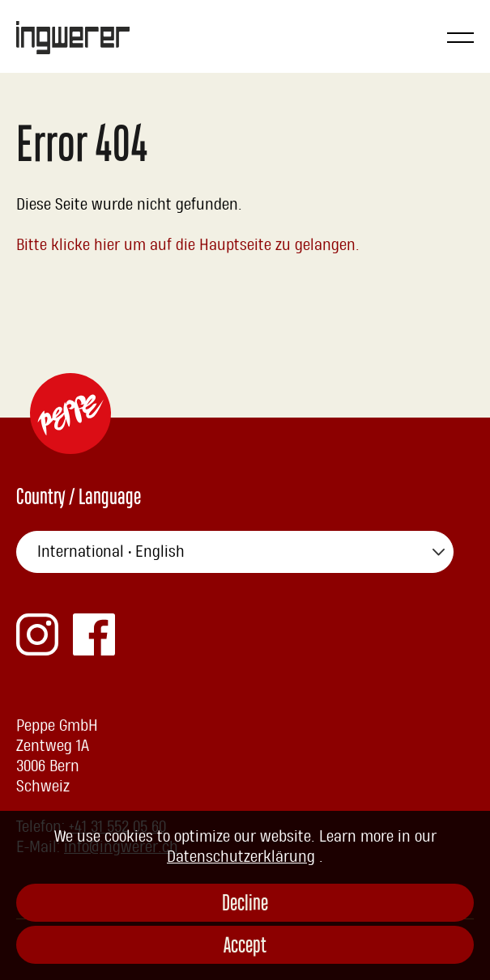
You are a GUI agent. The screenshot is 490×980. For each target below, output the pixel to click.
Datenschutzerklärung (241, 857)
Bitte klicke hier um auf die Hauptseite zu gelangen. (189, 245)
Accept (245, 947)
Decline (245, 905)
